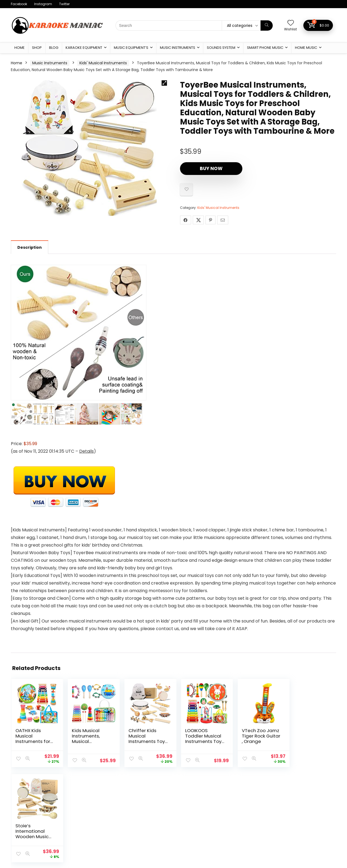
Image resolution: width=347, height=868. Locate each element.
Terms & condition (140, 822)
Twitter (64, 4)
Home (20, 48)
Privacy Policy (135, 815)
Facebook (19, 4)
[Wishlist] (291, 23)
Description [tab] (30, 247)
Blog (54, 48)
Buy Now (211, 168)
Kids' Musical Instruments (103, 63)
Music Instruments (178, 48)
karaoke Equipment (84, 48)
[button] (164, 83)
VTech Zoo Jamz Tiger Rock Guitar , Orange (253, 736)
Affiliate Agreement (141, 830)
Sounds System (221, 48)
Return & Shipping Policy (145, 838)
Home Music (306, 48)
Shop (37, 48)
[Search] (267, 25)
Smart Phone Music (265, 48)
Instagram (43, 4)
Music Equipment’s (131, 48)
